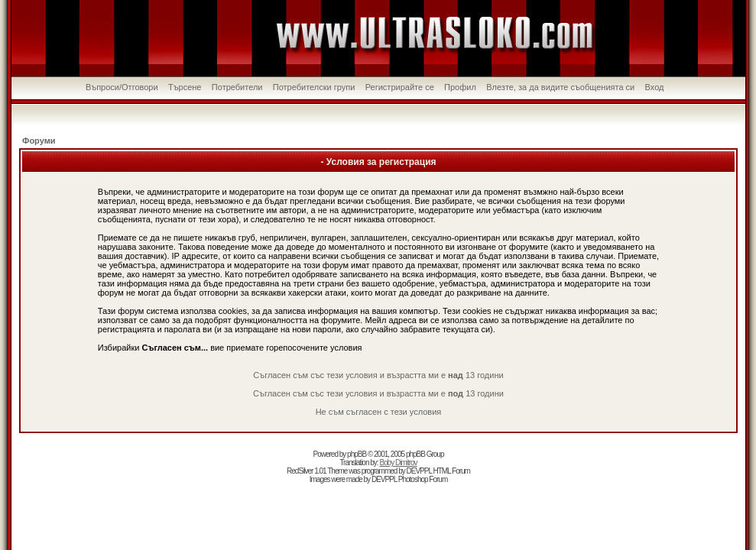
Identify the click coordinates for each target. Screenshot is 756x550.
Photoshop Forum (423, 479)
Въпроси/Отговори (122, 87)
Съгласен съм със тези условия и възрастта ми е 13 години (378, 375)
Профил (460, 87)
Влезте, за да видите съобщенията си (560, 87)
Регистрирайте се (400, 87)
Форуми (39, 141)
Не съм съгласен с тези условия (379, 412)
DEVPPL (419, 471)
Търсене (185, 87)
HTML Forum (451, 471)
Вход (655, 87)
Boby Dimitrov (398, 463)
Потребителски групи (314, 87)
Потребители (237, 87)
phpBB (357, 454)
